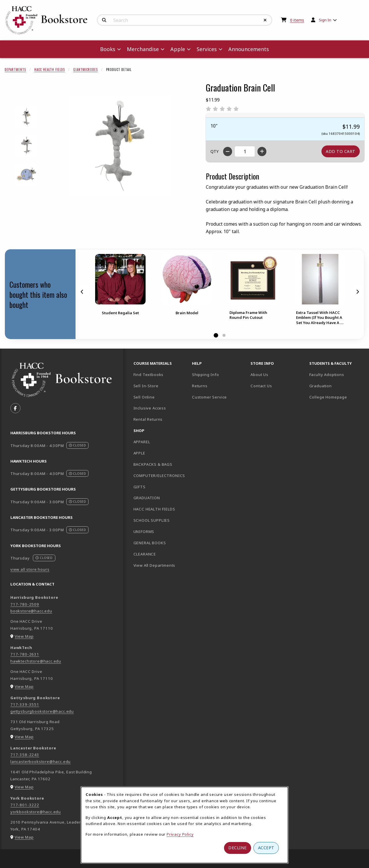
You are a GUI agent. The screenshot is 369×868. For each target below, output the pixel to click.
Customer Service (209, 397)
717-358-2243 (25, 755)
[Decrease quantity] (228, 151)
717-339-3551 (25, 704)
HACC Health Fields (50, 70)
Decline (238, 848)
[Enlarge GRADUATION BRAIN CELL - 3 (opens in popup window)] (26, 174)
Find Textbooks (149, 375)
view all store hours (30, 569)
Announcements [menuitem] (249, 49)
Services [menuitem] (207, 49)
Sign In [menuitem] (325, 20)
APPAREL (142, 442)
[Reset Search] (265, 20)
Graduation (321, 386)
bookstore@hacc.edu (31, 611)
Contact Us (261, 386)
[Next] (357, 291)
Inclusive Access (150, 408)
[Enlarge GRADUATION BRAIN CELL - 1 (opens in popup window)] (26, 117)
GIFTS (140, 487)
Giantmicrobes (85, 70)
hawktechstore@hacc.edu (36, 661)
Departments (15, 70)
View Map (24, 636)
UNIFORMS (144, 532)
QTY (214, 151)
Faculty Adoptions (327, 375)
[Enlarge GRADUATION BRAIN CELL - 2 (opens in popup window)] (26, 146)
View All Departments (155, 565)
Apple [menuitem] (178, 49)
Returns (200, 386)
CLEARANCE (145, 554)
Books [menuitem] (108, 49)
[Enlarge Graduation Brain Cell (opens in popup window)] (120, 146)
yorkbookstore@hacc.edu (36, 812)
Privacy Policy (180, 834)
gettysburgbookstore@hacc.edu (42, 711)
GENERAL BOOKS (150, 543)
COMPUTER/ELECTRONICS (159, 476)
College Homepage (336, 397)
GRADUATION (147, 498)
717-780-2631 (25, 654)
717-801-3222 (25, 805)
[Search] (104, 20)
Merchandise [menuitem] (143, 49)
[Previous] (82, 291)
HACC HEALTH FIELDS (154, 509)
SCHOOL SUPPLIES (152, 520)
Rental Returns (148, 419)
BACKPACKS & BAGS (153, 464)
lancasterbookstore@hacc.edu (41, 762)
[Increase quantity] (262, 151)
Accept (266, 848)
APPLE (139, 453)
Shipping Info (206, 375)
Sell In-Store (146, 386)
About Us (259, 375)
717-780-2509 (25, 604)
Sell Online (144, 397)
